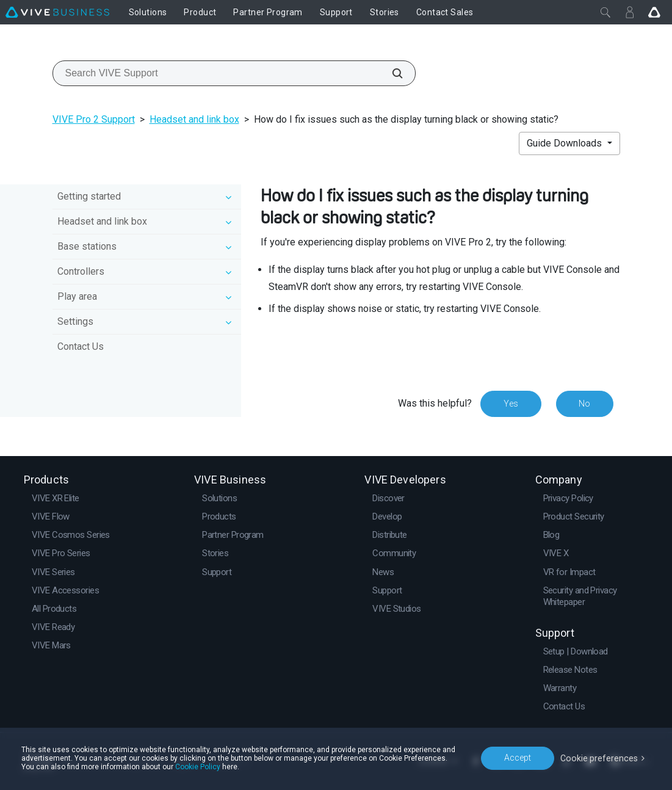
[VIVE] (57, 12)
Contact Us (81, 346)
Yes (510, 404)
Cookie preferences (600, 758)
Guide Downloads (565, 143)
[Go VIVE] (654, 12)
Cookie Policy (198, 767)
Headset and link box (194, 119)
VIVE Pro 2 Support (94, 119)
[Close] (605, 12)
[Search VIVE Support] (391, 73)
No (584, 404)
